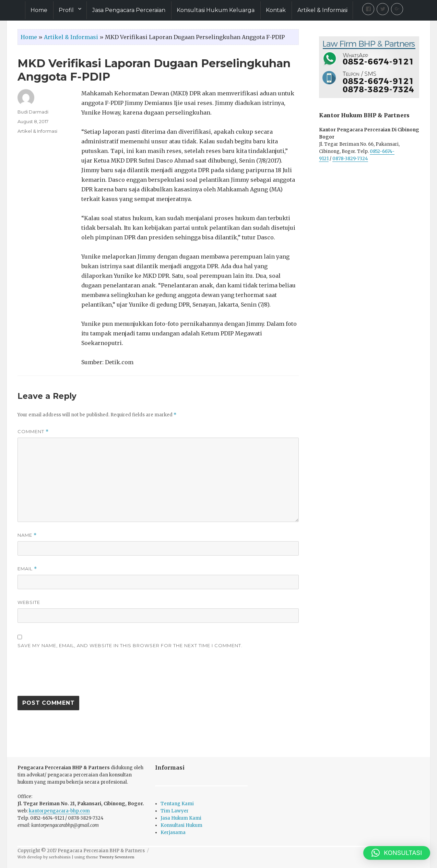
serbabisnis (60, 857)
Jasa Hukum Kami (181, 818)
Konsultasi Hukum (181, 825)
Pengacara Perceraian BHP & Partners (101, 851)
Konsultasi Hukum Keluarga (216, 10)
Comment (33, 432)
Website (29, 602)
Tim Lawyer (175, 811)
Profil (66, 10)
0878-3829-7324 (350, 159)
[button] (397, 853)
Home (39, 10)
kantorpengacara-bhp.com (59, 811)
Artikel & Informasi (322, 10)
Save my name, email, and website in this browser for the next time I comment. (130, 645)
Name (27, 535)
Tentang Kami (177, 804)
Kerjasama (173, 833)
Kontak (276, 10)
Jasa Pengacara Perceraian (129, 10)
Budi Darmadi (33, 112)
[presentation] (70, 676)
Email (27, 569)
